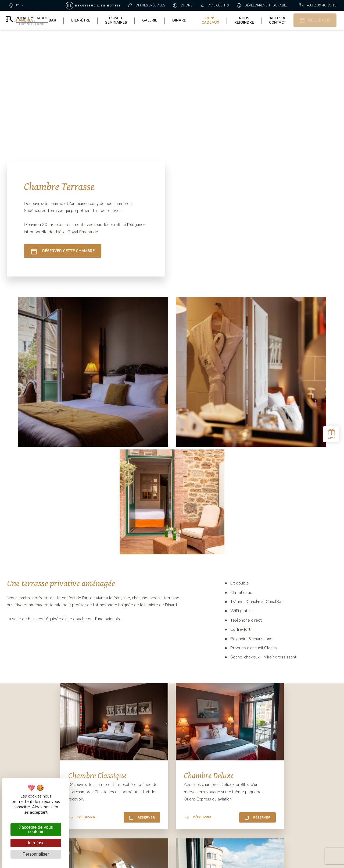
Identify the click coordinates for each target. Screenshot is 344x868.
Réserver (142, 561)
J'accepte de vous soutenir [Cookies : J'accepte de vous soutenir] (36, 829)
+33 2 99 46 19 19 (318, 5)
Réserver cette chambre (63, 251)
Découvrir (82, 561)
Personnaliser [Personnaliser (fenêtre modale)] (36, 854)
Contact (136, 768)
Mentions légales (284, 859)
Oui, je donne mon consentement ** (248, 771)
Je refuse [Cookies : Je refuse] (36, 843)
